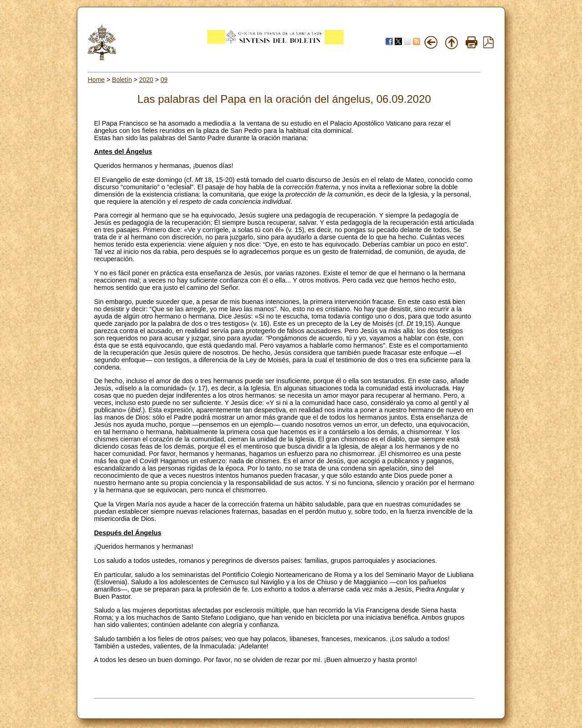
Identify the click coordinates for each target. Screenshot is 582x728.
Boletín (122, 80)
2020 (146, 80)
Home (96, 80)
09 (164, 80)
